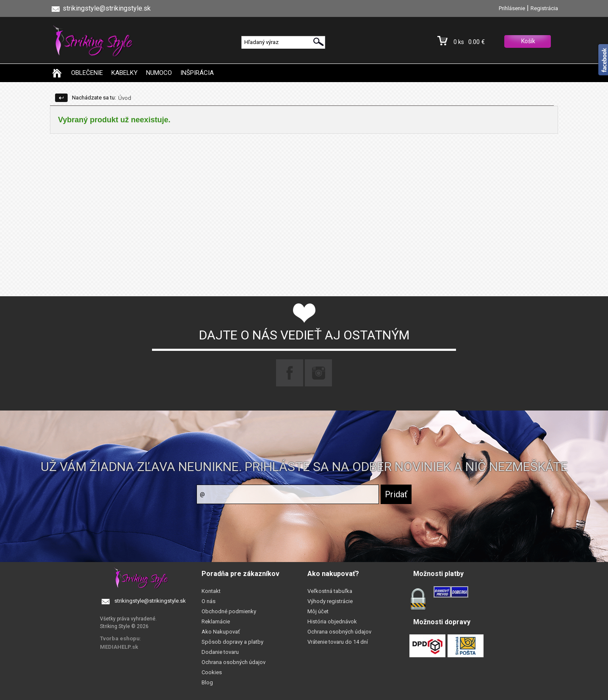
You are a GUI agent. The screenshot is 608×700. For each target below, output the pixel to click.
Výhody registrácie (330, 601)
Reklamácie (216, 621)
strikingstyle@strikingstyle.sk (150, 601)
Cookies (212, 672)
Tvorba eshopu (120, 638)
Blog (207, 682)
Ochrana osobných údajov (234, 662)
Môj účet (318, 611)
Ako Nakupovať (221, 632)
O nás (209, 601)
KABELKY (124, 73)
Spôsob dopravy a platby (232, 642)
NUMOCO (159, 73)
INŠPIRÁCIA (197, 73)
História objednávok (332, 621)
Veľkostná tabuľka (330, 591)
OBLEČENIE (87, 73)
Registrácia (544, 8)
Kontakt (211, 591)
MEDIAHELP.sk (119, 647)
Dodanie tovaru (220, 652)
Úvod (125, 98)
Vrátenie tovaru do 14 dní (338, 642)
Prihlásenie (512, 8)
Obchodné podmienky (229, 611)
